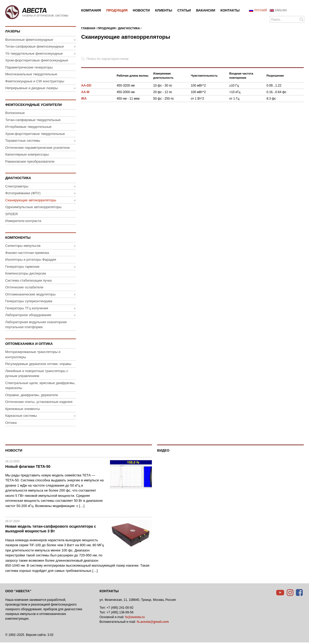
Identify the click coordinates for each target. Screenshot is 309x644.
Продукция (107, 28)
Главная (88, 28)
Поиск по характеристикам (107, 59)
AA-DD (86, 86)
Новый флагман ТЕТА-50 (28, 466)
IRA (84, 99)
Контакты (109, 591)
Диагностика (129, 28)
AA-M (85, 92)
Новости (14, 450)
